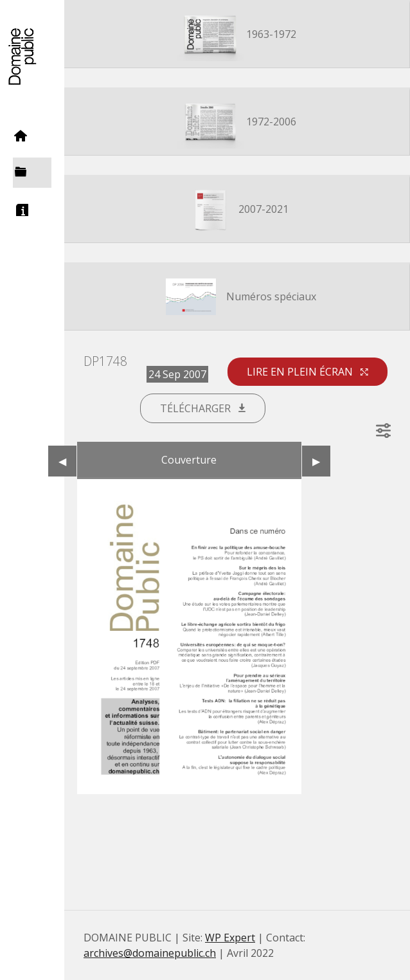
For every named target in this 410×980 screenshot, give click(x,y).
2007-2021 (237, 210)
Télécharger (203, 408)
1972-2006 (237, 123)
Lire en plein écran (307, 372)
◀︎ (67, 461)
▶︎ (321, 461)
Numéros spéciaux (237, 298)
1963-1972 (237, 35)
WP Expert (230, 938)
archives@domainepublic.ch (150, 953)
